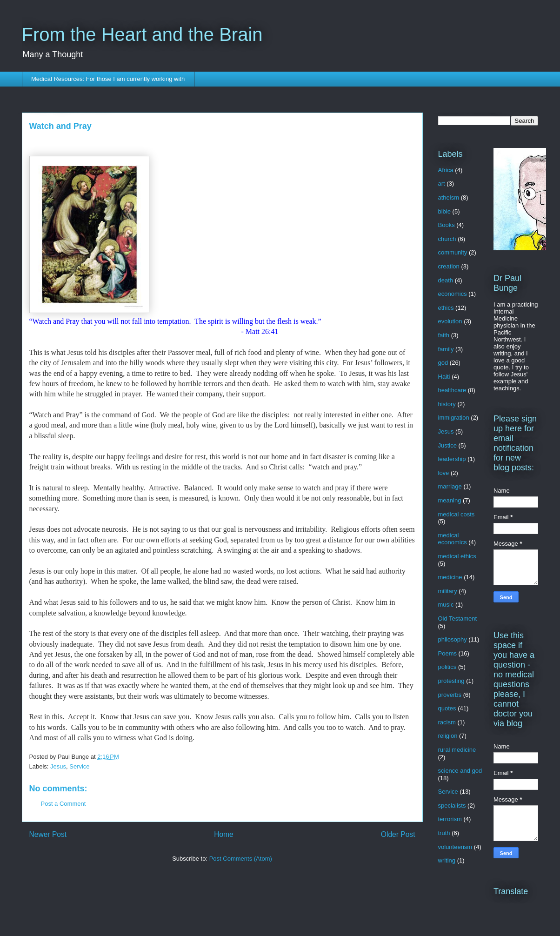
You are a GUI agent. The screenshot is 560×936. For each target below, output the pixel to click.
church (447, 239)
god (443, 363)
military (448, 591)
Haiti (444, 377)
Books (447, 225)
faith (444, 335)
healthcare (452, 390)
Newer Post (48, 834)
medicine (450, 577)
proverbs (450, 695)
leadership (452, 459)
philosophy (453, 639)
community (453, 252)
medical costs (457, 514)
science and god (460, 771)
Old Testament (458, 618)
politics (447, 667)
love (444, 473)
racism (447, 722)
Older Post (398, 834)
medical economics (453, 539)
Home (224, 834)
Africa (446, 170)
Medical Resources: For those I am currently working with (108, 79)
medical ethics (457, 556)
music (446, 605)
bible (444, 211)
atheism (449, 197)
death (446, 280)
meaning (450, 500)
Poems (447, 653)
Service (79, 766)
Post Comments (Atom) (241, 859)
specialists (452, 806)
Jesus (58, 766)
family (446, 349)
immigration (454, 418)
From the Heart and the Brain (142, 34)
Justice (447, 445)
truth (444, 833)
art (442, 184)
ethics (446, 308)
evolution (450, 321)
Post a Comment (63, 804)
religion (448, 736)
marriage (450, 486)
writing (447, 860)
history (447, 404)
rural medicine (457, 750)
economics (453, 294)
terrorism (450, 819)
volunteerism (455, 847)
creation (449, 266)
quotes (447, 708)
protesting (451, 681)
